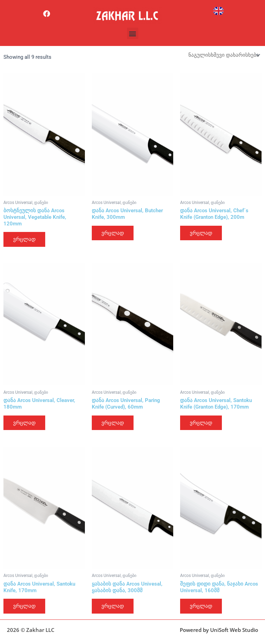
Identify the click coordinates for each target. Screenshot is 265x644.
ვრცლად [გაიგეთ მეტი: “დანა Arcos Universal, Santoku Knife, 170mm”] (24, 606)
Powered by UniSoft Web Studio (219, 630)
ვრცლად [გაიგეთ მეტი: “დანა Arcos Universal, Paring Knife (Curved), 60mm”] (113, 423)
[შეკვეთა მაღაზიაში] (224, 55)
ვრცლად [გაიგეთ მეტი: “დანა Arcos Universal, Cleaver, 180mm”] (24, 423)
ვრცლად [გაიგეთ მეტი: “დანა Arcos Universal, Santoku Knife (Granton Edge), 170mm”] (201, 423)
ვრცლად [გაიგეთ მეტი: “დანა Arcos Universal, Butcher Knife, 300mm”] (113, 233)
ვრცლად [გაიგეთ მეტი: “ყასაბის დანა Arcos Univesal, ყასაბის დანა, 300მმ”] (113, 606)
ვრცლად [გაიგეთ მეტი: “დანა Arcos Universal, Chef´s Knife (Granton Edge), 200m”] (201, 233)
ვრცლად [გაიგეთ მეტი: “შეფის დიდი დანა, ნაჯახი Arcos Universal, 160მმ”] (201, 606)
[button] (133, 33)
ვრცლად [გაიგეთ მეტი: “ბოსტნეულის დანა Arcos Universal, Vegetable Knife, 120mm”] (24, 239)
